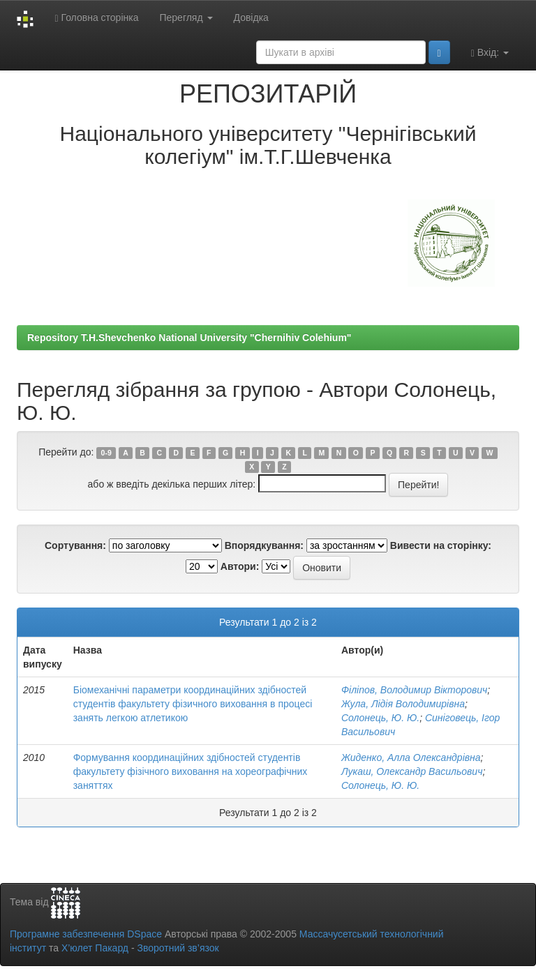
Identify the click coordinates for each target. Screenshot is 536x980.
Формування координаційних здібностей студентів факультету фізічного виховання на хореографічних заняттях (191, 771)
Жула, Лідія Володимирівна (403, 704)
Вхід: (490, 53)
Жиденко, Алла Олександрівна (411, 757)
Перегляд (186, 17)
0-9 (106, 453)
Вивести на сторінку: (441, 545)
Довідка (251, 17)
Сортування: (75, 545)
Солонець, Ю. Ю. (380, 718)
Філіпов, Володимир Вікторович (414, 690)
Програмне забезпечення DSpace (86, 934)
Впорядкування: (264, 545)
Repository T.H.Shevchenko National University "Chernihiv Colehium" (189, 338)
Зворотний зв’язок (178, 948)
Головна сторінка (96, 18)
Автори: (240, 566)
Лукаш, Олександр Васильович (412, 771)
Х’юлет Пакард (95, 948)
